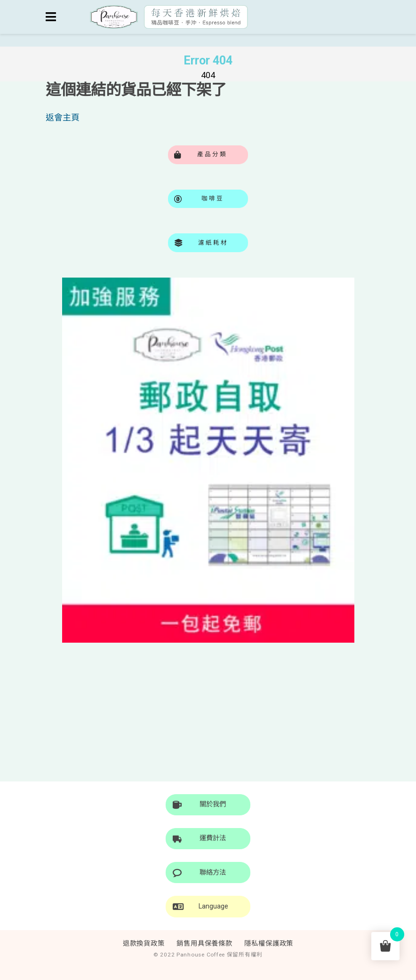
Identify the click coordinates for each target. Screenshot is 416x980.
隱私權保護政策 (269, 944)
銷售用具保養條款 (204, 944)
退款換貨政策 (144, 944)
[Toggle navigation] (51, 17)
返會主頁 (63, 117)
